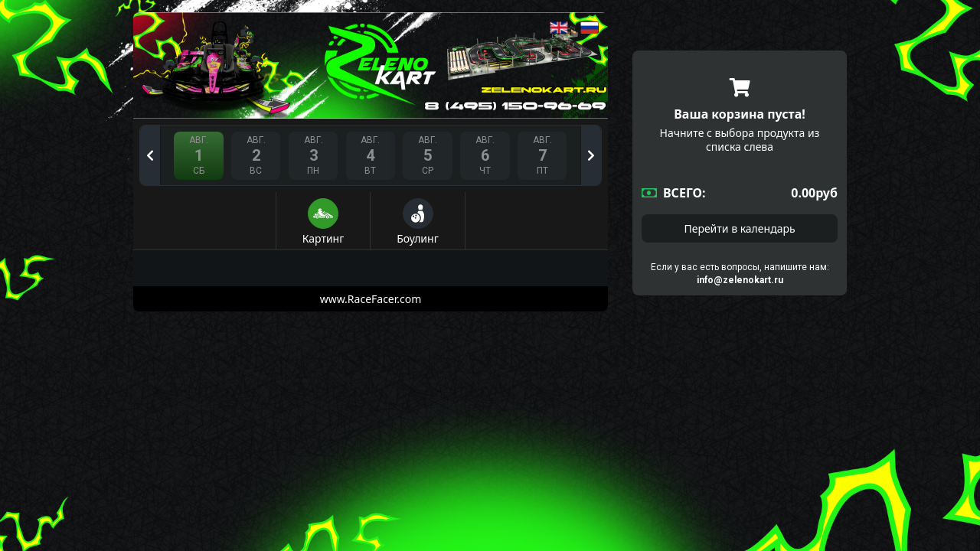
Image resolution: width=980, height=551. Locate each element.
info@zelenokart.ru (740, 280)
